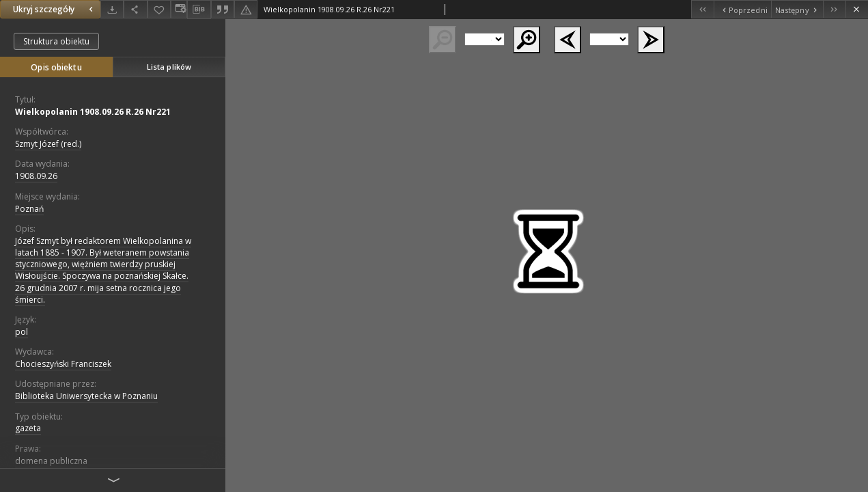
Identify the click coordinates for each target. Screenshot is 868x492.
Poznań (29, 209)
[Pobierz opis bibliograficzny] (199, 10)
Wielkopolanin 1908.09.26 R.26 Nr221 (93, 112)
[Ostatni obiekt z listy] (834, 9)
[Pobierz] (112, 9)
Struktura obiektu (56, 41)
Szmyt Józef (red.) (48, 144)
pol (22, 332)
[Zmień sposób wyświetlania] (179, 9)
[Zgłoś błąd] (246, 9)
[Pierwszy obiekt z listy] (702, 9)
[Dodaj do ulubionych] (159, 9)
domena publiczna (51, 461)
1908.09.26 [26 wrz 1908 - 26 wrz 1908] (36, 176)
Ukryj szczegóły (55, 9)
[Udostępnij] (135, 9)
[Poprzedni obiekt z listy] (742, 9)
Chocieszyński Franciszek (63, 364)
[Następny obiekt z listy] (797, 9)
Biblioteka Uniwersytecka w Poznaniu (86, 396)
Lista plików (169, 67)
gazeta (28, 428)
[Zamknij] (857, 9)
